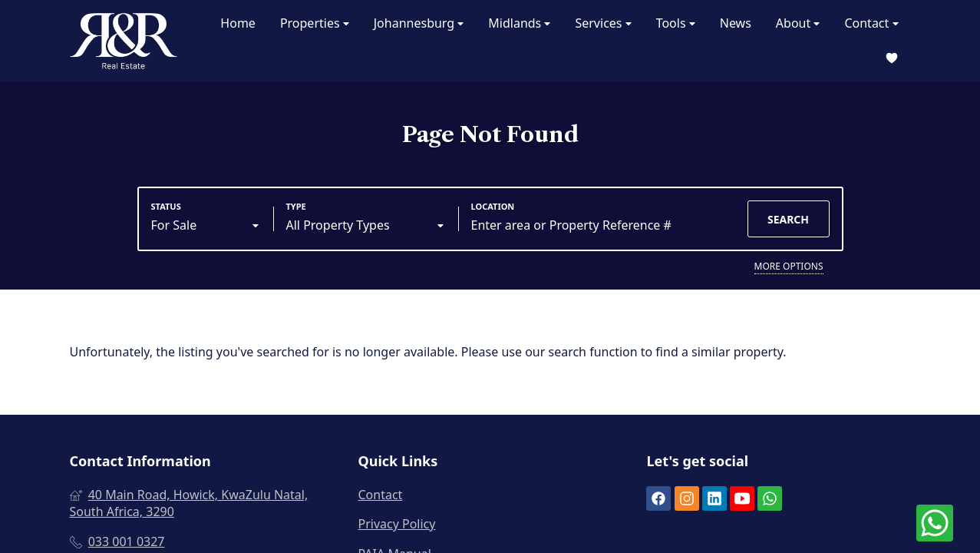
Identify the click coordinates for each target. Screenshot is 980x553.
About (798, 23)
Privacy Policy (396, 524)
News (736, 23)
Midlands (519, 23)
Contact (871, 23)
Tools (676, 23)
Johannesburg (419, 23)
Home (238, 23)
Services (603, 23)
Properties (315, 23)
